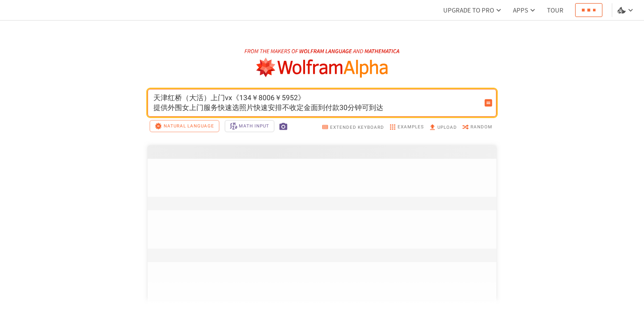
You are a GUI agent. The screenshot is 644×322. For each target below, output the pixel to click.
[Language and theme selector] (626, 10)
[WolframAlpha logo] (322, 68)
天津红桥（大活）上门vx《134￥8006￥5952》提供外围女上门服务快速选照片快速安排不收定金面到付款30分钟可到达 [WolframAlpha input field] (316, 103)
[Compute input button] (488, 103)
